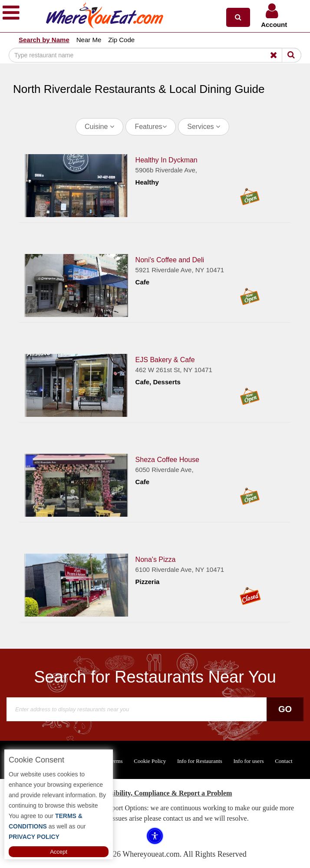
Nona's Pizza (156, 559)
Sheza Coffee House (167, 459)
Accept (59, 852)
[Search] (155, 55)
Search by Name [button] (44, 40)
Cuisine (99, 127)
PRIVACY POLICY (34, 837)
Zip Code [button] (121, 40)
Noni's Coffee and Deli (170, 259)
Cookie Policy (150, 761)
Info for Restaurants (200, 761)
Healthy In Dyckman (167, 160)
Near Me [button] (89, 40)
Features (150, 127)
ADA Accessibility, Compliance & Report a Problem (155, 793)
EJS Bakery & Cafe (165, 359)
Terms (115, 761)
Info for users (248, 761)
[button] (238, 17)
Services (204, 127)
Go (285, 709)
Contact (284, 761)
